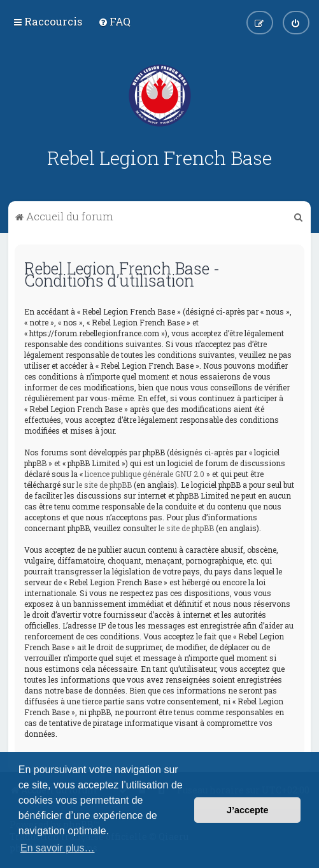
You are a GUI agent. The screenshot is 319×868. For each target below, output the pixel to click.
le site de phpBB (104, 485)
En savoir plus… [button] (58, 848)
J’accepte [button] (248, 810)
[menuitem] (114, 21)
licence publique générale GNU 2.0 (145, 474)
